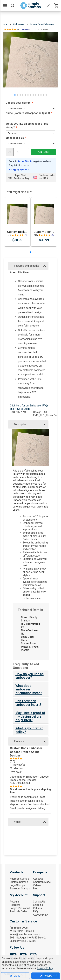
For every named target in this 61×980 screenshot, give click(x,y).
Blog (36, 889)
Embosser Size (16, 138)
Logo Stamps (17, 885)
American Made (42, 882)
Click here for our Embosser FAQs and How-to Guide (29, 407)
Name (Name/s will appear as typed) (29, 113)
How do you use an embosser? (30, 676)
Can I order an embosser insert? (28, 703)
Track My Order (18, 911)
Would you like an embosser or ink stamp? (27, 126)
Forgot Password (20, 908)
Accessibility (40, 915)
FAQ (35, 911)
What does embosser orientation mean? (29, 689)
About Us (38, 879)
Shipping (38, 905)
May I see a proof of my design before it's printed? (30, 716)
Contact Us (39, 902)
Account (14, 902)
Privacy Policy (45, 968)
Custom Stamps (19, 882)
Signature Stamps (20, 889)
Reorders (15, 905)
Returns (37, 908)
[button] (15, 95)
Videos (37, 885)
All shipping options (19, 170)
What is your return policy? (29, 730)
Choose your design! (19, 103)
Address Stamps (19, 879)
